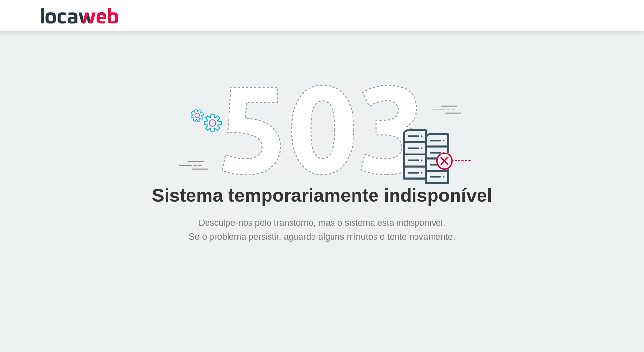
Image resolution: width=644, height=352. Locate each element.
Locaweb (80, 16)
